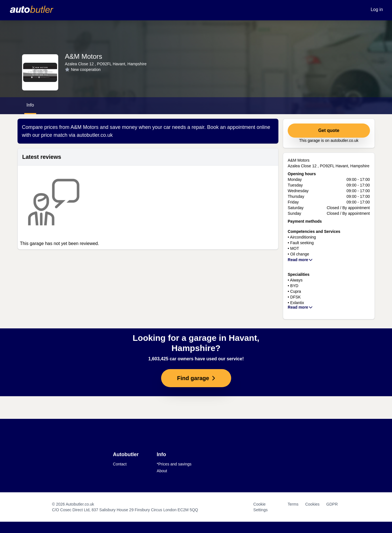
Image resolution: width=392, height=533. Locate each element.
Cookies (312, 504)
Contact (120, 464)
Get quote (329, 130)
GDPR (332, 504)
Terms (293, 504)
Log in (377, 9)
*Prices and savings (174, 464)
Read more (300, 260)
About (162, 471)
